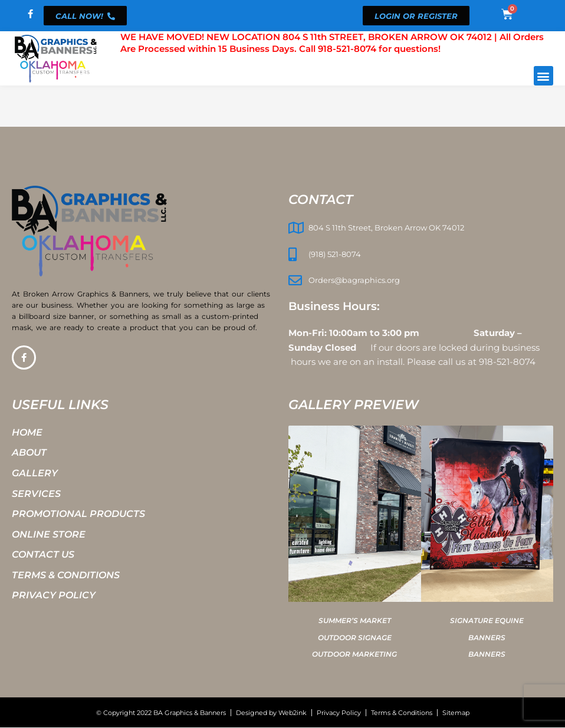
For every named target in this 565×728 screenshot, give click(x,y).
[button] (543, 76)
